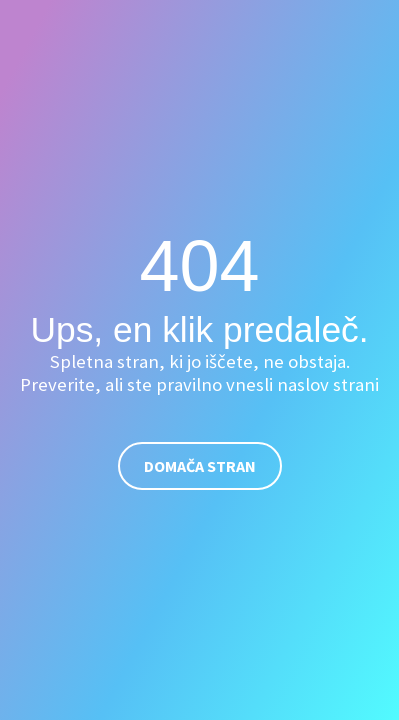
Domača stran (200, 466)
